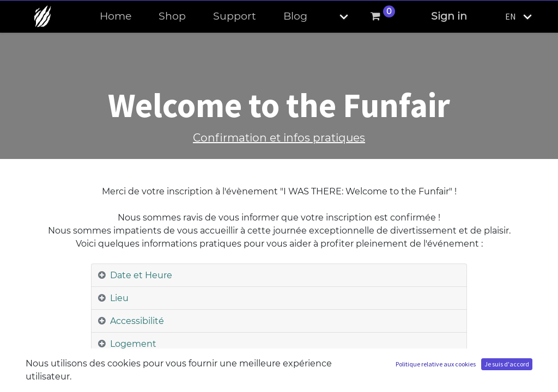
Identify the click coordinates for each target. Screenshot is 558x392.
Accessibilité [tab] (137, 321)
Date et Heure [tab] (141, 275)
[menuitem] (116, 17)
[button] (335, 17)
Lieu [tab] (119, 298)
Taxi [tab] (119, 367)
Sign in (449, 16)
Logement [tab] (133, 344)
